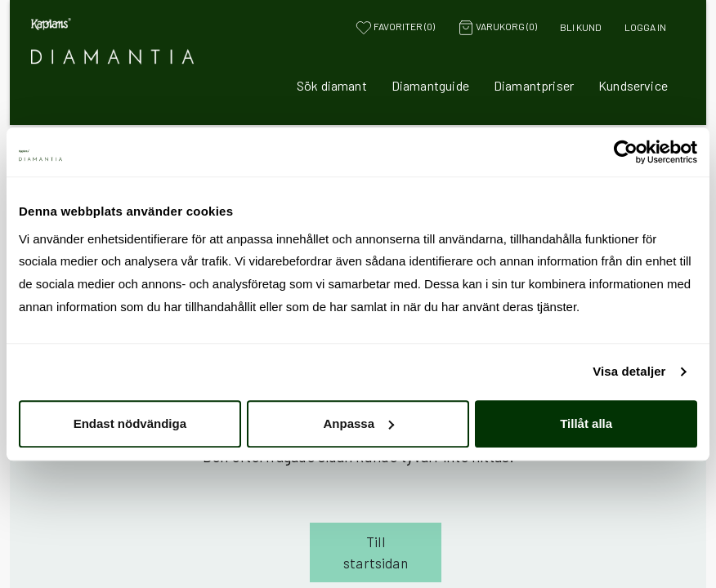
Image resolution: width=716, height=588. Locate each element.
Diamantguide (430, 85)
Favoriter (395, 28)
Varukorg (497, 28)
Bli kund (581, 27)
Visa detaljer (629, 371)
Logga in (645, 27)
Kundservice (633, 85)
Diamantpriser (534, 85)
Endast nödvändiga (130, 423)
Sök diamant (332, 85)
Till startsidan (376, 552)
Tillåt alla (586, 423)
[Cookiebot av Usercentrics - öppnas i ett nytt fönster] (626, 152)
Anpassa (358, 423)
